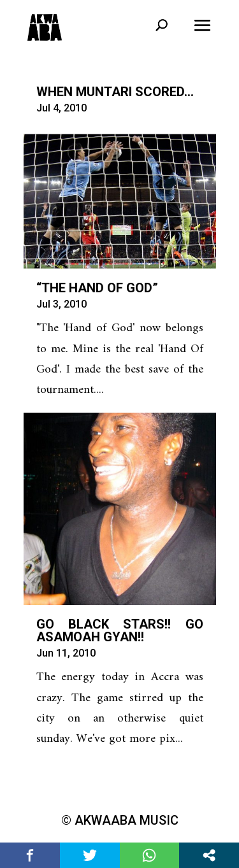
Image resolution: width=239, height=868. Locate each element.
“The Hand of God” (97, 288)
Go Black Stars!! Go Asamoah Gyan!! (120, 630)
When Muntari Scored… (115, 92)
